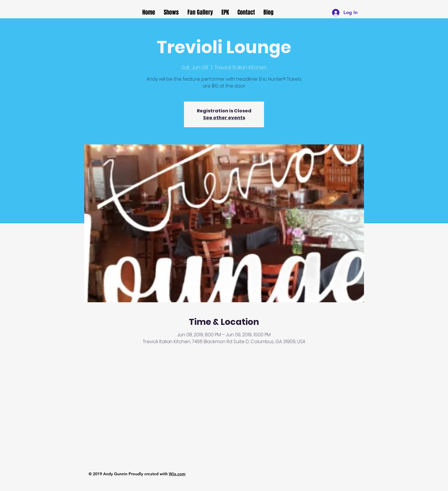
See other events (224, 118)
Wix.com (177, 474)
